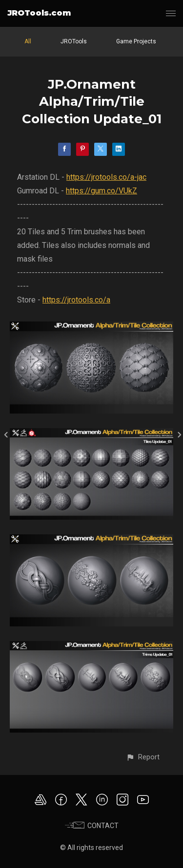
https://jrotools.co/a (76, 300)
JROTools (74, 41)
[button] (143, 757)
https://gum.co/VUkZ (102, 191)
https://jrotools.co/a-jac (106, 177)
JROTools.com (39, 13)
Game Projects (136, 41)
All (28, 41)
